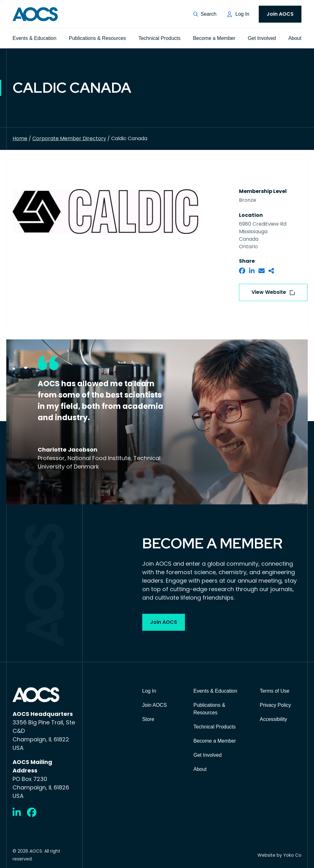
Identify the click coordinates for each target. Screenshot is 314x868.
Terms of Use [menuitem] (274, 691)
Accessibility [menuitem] (273, 719)
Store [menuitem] (148, 719)
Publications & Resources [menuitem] (97, 38)
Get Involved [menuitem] (262, 38)
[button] (205, 14)
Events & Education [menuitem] (35, 38)
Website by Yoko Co (279, 855)
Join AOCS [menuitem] (280, 14)
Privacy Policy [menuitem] (275, 705)
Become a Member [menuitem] (214, 38)
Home (20, 138)
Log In (242, 14)
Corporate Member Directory (69, 138)
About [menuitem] (295, 38)
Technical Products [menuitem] (160, 38)
